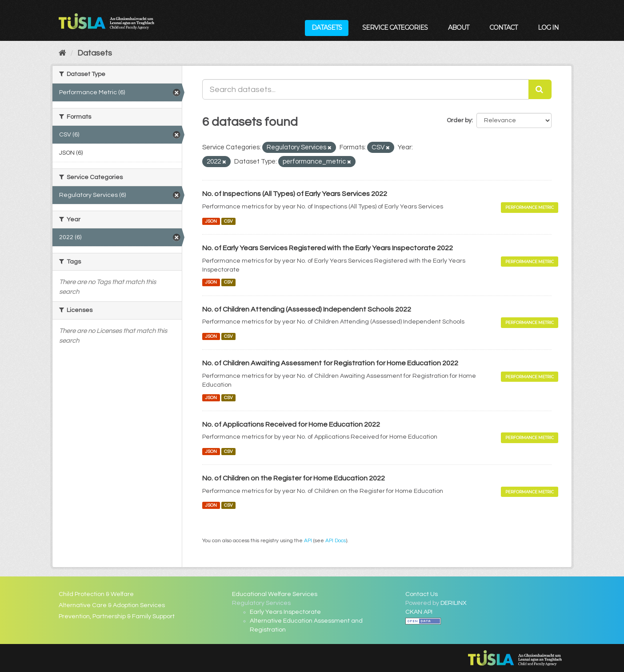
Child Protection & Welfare (96, 594)
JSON (211, 221)
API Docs (336, 540)
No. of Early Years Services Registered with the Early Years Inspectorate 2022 (328, 248)
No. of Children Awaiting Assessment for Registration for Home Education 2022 (330, 363)
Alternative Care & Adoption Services (112, 605)
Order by (459, 120)
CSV (228, 221)
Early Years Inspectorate (285, 612)
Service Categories (395, 28)
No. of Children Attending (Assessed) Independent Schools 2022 (307, 309)
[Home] (62, 53)
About (458, 28)
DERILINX (454, 603)
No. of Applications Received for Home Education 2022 (291, 424)
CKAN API (419, 612)
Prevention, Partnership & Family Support (117, 616)
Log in (548, 28)
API (308, 540)
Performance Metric (530, 207)
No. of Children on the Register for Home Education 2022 (294, 478)
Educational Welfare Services (275, 594)
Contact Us (422, 594)
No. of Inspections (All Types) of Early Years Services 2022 (295, 194)
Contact (503, 28)
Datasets (327, 28)
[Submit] (540, 89)
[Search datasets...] (366, 89)
